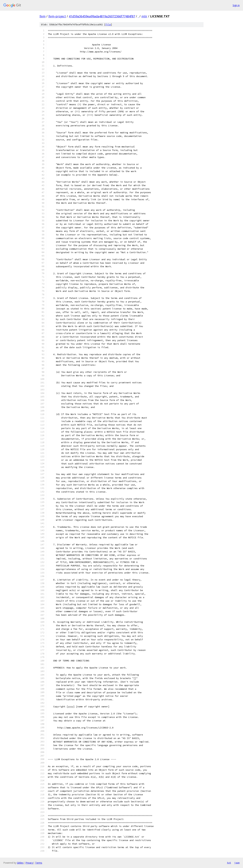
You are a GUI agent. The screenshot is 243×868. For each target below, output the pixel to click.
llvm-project (57, 16)
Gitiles (20, 863)
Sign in (236, 5)
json (237, 863)
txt (229, 863)
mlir (144, 16)
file (108, 25)
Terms (39, 863)
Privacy (29, 863)
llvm (43, 16)
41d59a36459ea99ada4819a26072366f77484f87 (102, 16)
